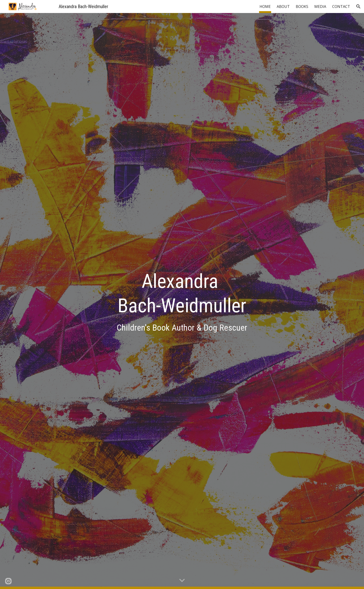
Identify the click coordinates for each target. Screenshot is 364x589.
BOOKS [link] (302, 7)
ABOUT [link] (283, 7)
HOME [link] (265, 7)
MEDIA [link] (320, 7)
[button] (358, 7)
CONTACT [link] (341, 7)
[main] (182, 301)
